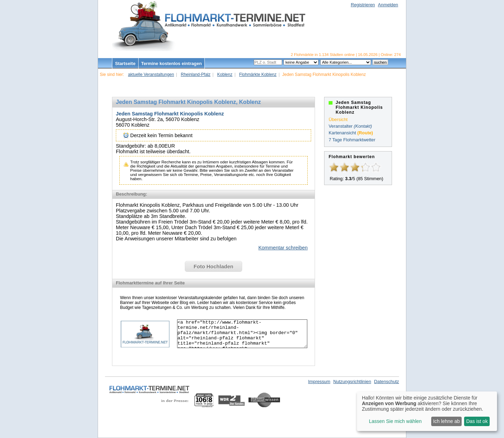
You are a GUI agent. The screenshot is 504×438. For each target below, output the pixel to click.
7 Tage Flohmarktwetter (352, 140)
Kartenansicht (342, 133)
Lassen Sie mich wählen (395, 421)
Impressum (319, 382)
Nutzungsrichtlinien (352, 382)
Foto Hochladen (213, 266)
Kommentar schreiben (283, 248)
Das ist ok (477, 421)
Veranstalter (341, 126)
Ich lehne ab (446, 421)
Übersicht (338, 119)
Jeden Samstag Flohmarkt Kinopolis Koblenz (170, 114)
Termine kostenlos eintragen (171, 63)
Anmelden (388, 5)
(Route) (365, 133)
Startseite (125, 63)
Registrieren (363, 5)
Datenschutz (387, 382)
